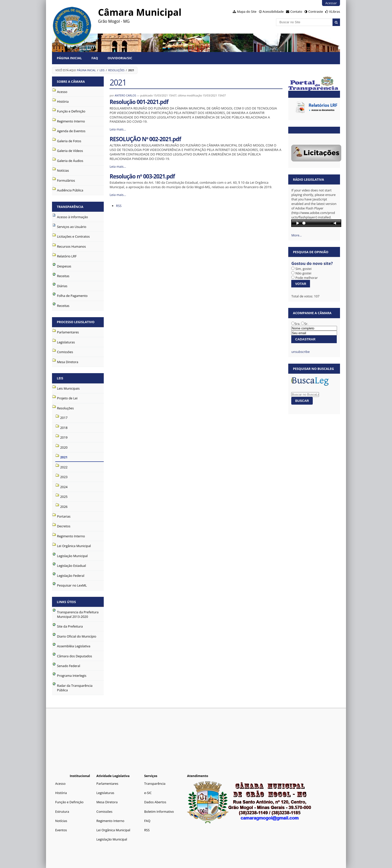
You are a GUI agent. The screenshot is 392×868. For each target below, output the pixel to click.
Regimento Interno (110, 821)
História (61, 793)
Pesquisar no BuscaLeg (313, 369)
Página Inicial (69, 58)
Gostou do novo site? (312, 263)
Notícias (61, 821)
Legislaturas (105, 793)
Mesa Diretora (107, 802)
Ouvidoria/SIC (120, 58)
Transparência (70, 207)
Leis (102, 70)
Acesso (60, 784)
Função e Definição (69, 802)
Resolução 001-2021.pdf (139, 102)
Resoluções (116, 70)
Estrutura (62, 812)
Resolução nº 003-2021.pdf (142, 176)
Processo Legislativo (76, 322)
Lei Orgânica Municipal (113, 830)
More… (296, 235)
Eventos (61, 830)
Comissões (104, 812)
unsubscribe (300, 352)
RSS (119, 206)
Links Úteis (66, 602)
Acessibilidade (273, 11)
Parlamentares (107, 784)
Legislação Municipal (112, 839)
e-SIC (148, 793)
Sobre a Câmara (71, 81)
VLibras (334, 11)
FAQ (95, 58)
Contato (296, 11)
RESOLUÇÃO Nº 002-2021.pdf (145, 139)
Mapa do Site (247, 11)
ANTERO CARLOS (125, 95)
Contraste (315, 11)
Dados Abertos (155, 802)
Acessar (331, 3)
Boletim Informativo (159, 812)
